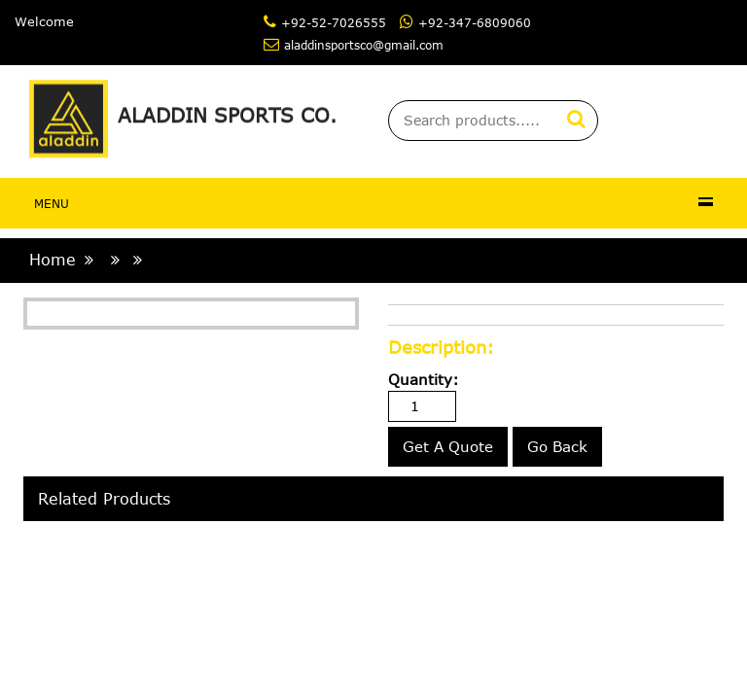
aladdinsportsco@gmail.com (364, 45)
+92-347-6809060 (475, 22)
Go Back (557, 446)
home (53, 260)
